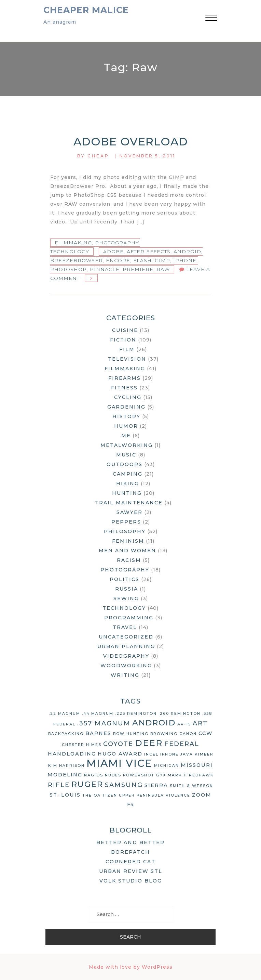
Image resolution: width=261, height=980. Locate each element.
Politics (125, 579)
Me (126, 436)
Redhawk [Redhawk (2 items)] (201, 775)
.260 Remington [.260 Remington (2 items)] (180, 714)
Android (187, 252)
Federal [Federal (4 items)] (182, 744)
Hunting (127, 493)
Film (127, 349)
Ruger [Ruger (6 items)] (87, 784)
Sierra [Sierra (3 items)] (156, 785)
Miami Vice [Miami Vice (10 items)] (119, 763)
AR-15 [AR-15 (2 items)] (184, 724)
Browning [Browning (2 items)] (164, 734)
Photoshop (68, 269)
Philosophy (125, 531)
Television (127, 359)
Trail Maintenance (129, 503)
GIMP (162, 260)
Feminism (128, 541)
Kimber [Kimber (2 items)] (204, 754)
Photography (117, 243)
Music (126, 455)
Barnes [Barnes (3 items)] (98, 733)
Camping (128, 474)
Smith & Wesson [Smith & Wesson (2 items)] (191, 786)
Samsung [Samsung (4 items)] (124, 785)
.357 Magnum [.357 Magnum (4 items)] (104, 723)
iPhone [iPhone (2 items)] (169, 754)
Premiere (138, 269)
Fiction (123, 340)
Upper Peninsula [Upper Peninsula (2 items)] (141, 795)
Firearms (125, 378)
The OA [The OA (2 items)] (92, 795)
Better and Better (130, 842)
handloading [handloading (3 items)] (72, 754)
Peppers (126, 522)
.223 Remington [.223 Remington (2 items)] (136, 714)
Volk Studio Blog (131, 881)
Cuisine (125, 330)
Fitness (124, 388)
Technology (70, 252)
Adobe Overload (131, 141)
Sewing (126, 598)
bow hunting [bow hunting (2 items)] (131, 734)
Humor (126, 426)
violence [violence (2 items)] (178, 795)
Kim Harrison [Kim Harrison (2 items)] (66, 766)
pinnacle (105, 269)
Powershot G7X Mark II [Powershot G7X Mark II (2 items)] (155, 775)
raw (163, 269)
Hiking (128, 483)
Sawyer (129, 512)
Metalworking (127, 445)
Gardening (126, 407)
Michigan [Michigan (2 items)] (167, 766)
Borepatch (130, 852)
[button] (211, 19)
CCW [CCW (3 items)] (206, 733)
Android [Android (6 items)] (154, 723)
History (126, 416)
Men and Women (127, 551)
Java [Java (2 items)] (187, 754)
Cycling (128, 397)
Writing (125, 675)
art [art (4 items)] (200, 723)
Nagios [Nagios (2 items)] (94, 775)
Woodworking (126, 666)
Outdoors (125, 464)
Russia (127, 589)
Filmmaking (73, 243)
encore (118, 260)
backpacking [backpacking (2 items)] (66, 734)
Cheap (98, 156)
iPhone (185, 260)
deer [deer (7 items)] (149, 743)
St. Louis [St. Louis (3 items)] (65, 795)
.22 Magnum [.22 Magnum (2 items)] (65, 714)
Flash (142, 260)
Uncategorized (126, 637)
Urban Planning (126, 646)
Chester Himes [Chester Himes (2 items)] (82, 745)
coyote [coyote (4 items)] (118, 744)
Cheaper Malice (86, 10)
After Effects (149, 252)
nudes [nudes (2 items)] (113, 775)
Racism (129, 560)
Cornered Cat (130, 862)
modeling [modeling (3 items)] (65, 775)
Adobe (113, 252)
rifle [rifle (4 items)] (59, 785)
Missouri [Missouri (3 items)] (197, 765)
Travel (125, 627)
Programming (129, 618)
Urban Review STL (131, 871)
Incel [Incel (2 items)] (151, 754)
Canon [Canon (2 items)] (188, 734)
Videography (126, 656)
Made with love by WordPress (131, 967)
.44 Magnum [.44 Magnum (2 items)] (98, 714)
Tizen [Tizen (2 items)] (110, 795)
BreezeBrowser (77, 260)
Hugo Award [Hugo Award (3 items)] (120, 754)
